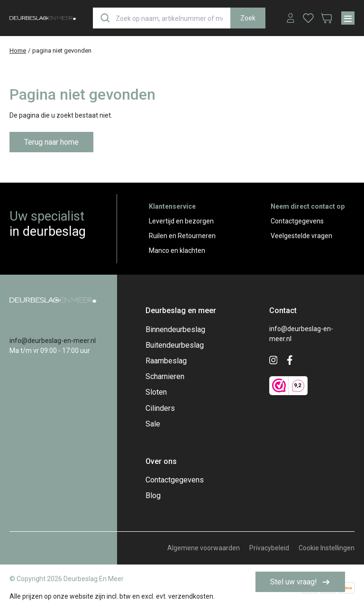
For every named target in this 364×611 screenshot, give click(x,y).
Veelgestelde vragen (301, 236)
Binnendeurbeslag (175, 329)
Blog (153, 495)
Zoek (248, 18)
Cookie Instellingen (327, 548)
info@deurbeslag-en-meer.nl (53, 341)
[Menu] (348, 18)
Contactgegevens (297, 221)
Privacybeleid (269, 548)
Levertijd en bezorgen (181, 221)
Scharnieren (165, 376)
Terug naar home (51, 142)
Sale (153, 424)
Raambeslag (166, 361)
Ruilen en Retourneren (182, 236)
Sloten (156, 392)
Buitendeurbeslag (175, 345)
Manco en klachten (177, 250)
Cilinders (160, 408)
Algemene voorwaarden (204, 548)
